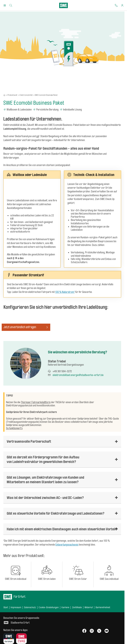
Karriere (65, 607)
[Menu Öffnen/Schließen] (5, 5)
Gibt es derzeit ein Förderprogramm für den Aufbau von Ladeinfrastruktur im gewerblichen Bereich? (43, 459)
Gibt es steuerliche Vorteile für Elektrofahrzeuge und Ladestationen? (56, 513)
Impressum (16, 607)
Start (6, 607)
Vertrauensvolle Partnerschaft (29, 441)
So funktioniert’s (14, 428)
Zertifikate (77, 607)
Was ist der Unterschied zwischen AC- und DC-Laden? (45, 498)
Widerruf (89, 607)
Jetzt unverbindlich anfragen (26, 327)
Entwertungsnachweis (67, 545)
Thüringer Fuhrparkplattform (36, 402)
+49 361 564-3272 (62, 371)
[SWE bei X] (99, 631)
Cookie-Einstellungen (49, 607)
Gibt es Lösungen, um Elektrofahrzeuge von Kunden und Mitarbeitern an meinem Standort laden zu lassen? (45, 480)
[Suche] (11, 5)
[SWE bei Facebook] (84, 631)
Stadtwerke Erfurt (22, 620)
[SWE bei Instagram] (92, 631)
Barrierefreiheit (103, 607)
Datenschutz (30, 607)
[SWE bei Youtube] (107, 631)
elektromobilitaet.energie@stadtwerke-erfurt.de (78, 375)
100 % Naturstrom (65, 292)
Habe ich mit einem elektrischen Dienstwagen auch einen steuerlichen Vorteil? (62, 529)
